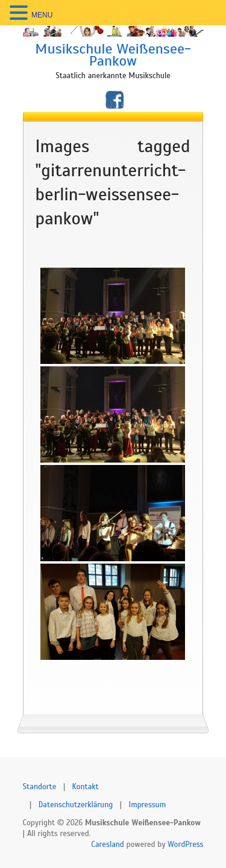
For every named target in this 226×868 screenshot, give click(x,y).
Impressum (148, 805)
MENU (42, 15)
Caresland (108, 845)
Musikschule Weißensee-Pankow (113, 55)
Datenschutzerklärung (76, 805)
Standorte (40, 787)
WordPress (185, 845)
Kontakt (86, 787)
